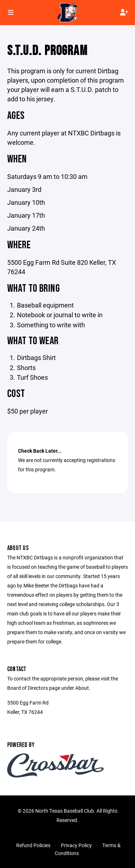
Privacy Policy (76, 845)
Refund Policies (33, 845)
